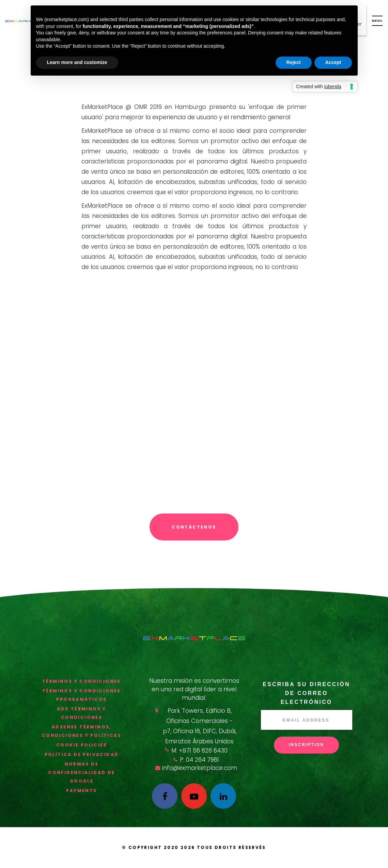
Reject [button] (294, 62)
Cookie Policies (82, 745)
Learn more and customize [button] (77, 62)
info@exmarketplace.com (200, 768)
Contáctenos (194, 527)
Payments (81, 791)
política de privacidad (82, 754)
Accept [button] (333, 62)
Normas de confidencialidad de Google (82, 772)
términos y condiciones (82, 681)
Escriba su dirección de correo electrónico (306, 693)
